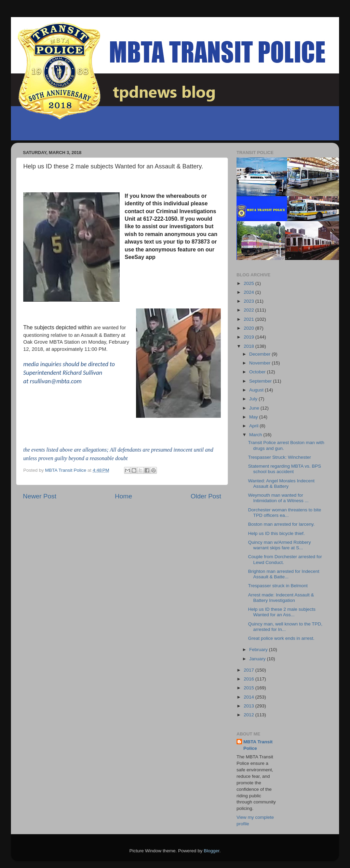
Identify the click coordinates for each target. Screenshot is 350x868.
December (260, 354)
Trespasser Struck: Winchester (280, 457)
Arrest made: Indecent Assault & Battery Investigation (281, 598)
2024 (250, 292)
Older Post (206, 496)
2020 (250, 328)
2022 (250, 310)
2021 (250, 319)
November (260, 363)
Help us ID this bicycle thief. (277, 533)
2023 (250, 301)
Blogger (212, 851)
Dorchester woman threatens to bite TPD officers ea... (285, 513)
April (254, 426)
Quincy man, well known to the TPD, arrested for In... (285, 627)
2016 (250, 679)
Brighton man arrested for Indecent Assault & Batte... (284, 574)
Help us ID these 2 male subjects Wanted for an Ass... (282, 612)
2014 (250, 697)
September (261, 381)
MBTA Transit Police (258, 745)
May (254, 417)
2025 (250, 283)
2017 (250, 670)
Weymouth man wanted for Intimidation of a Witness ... (278, 498)
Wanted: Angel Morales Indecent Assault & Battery (281, 484)
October (258, 372)
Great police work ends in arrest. (281, 638)
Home (123, 496)
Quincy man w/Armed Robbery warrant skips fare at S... (280, 545)
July (254, 399)
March (256, 435)
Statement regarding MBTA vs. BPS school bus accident (285, 469)
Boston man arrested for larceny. (281, 524)
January (258, 659)
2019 (250, 337)
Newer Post (40, 496)
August (257, 390)
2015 (250, 688)
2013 (250, 706)
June (255, 408)
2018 (250, 346)
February (259, 650)
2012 (250, 715)
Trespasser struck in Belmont (278, 586)
